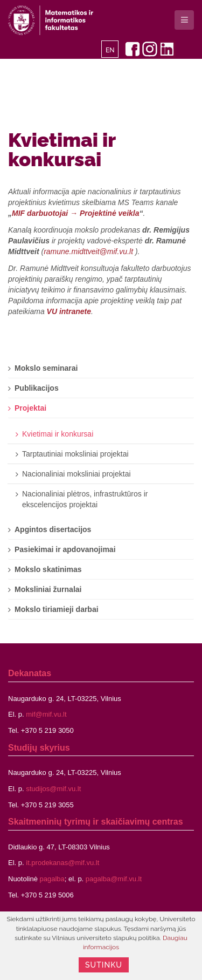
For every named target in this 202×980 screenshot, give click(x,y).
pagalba (52, 879)
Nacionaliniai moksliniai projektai (76, 474)
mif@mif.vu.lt (46, 714)
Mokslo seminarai (46, 368)
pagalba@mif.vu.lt (114, 879)
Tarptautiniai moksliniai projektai (75, 454)
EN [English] (110, 50)
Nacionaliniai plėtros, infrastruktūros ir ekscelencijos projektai (85, 499)
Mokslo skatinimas (48, 569)
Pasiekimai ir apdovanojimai (65, 549)
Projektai (30, 408)
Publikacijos (37, 388)
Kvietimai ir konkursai (62, 149)
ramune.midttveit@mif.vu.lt (88, 251)
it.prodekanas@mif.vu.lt (62, 863)
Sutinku (104, 965)
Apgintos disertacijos (53, 529)
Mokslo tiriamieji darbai (57, 609)
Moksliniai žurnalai (48, 589)
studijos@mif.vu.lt (53, 789)
